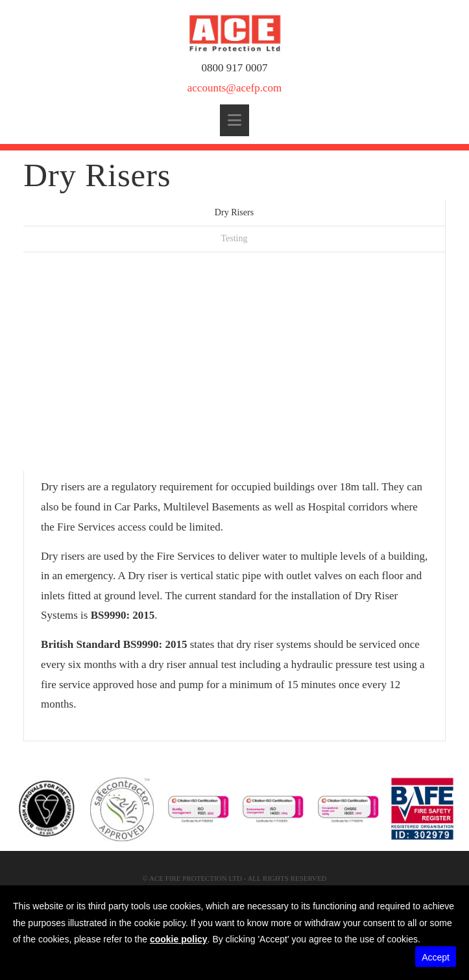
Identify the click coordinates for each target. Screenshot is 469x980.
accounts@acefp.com (234, 88)
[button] (234, 120)
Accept (436, 957)
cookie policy (179, 939)
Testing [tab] (234, 238)
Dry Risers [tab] (234, 212)
